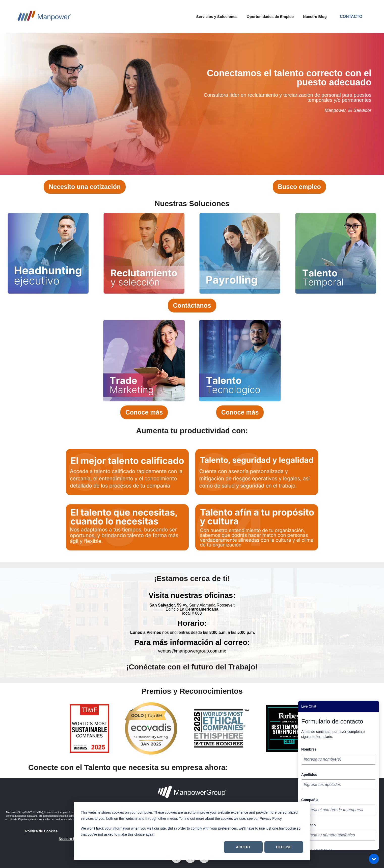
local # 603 (192, 613)
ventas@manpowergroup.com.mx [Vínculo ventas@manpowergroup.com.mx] (192, 651)
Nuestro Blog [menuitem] (70, 839)
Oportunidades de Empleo (270, 17)
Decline (284, 847)
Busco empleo (299, 187)
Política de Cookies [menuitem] (41, 831)
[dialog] (192, 831)
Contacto (351, 17)
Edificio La (192, 609)
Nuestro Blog (315, 17)
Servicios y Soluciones (217, 17)
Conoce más (144, 412)
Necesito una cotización (85, 187)
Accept (243, 847)
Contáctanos (192, 305)
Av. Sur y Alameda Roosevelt (192, 605)
